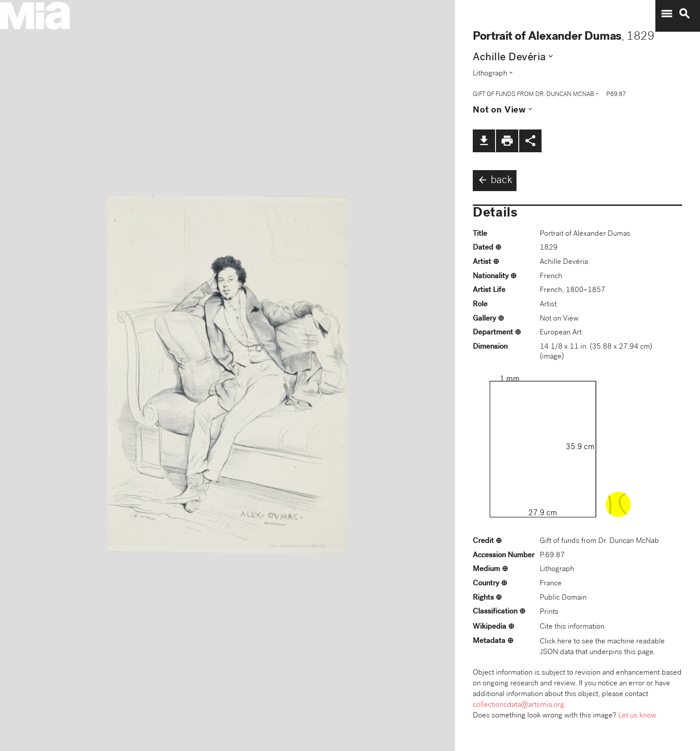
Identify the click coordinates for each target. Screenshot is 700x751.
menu (667, 14)
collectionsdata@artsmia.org (519, 705)
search (684, 14)
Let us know (637, 716)
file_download (484, 141)
